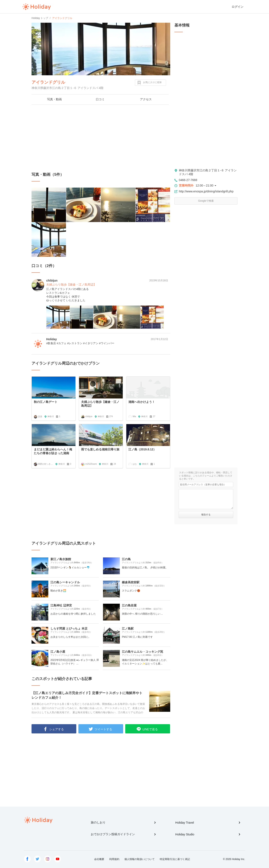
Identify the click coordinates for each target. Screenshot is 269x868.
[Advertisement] (101, 138)
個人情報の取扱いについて (140, 859)
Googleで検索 (206, 201)
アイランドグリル (48, 82)
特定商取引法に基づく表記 (175, 859)
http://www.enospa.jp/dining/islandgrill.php (206, 191)
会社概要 (99, 859)
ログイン (237, 7)
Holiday (37, 7)
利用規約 (114, 859)
